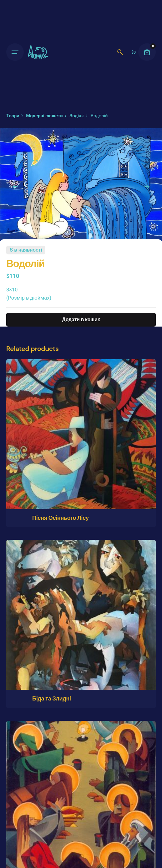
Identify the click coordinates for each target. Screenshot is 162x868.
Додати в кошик (81, 320)
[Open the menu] (15, 52)
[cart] (147, 52)
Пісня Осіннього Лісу (61, 518)
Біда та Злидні (52, 699)
